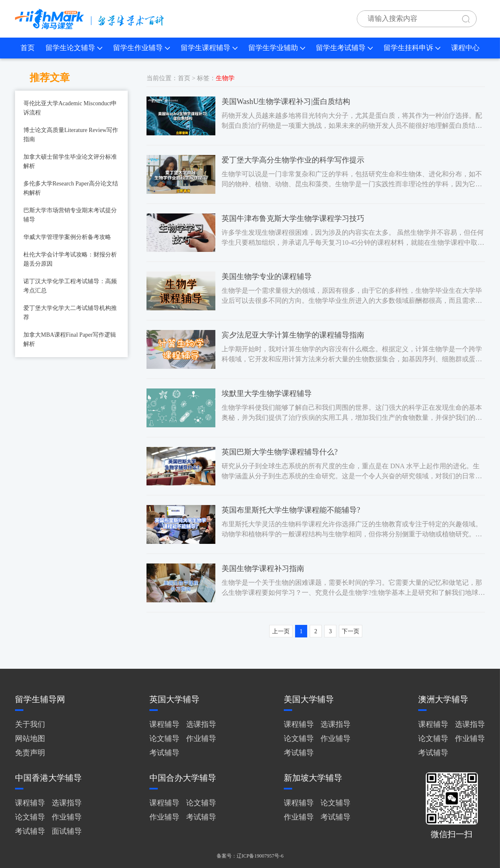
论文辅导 (164, 739)
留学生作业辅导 (141, 48)
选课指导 (201, 724)
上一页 (281, 631)
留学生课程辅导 (209, 48)
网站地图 (30, 739)
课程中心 (465, 48)
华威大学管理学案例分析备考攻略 (67, 237)
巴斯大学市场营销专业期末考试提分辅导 (70, 215)
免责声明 (30, 753)
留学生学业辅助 (277, 48)
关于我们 (30, 724)
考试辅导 (164, 753)
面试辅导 (67, 831)
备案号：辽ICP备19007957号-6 (250, 856)
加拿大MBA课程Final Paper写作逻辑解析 (70, 339)
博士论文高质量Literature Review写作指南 (71, 135)
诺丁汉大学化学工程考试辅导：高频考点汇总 (70, 286)
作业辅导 (201, 739)
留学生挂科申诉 (412, 48)
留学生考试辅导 (344, 48)
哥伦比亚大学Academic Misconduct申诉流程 (70, 108)
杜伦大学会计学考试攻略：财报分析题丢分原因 (70, 259)
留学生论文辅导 (74, 48)
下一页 (351, 631)
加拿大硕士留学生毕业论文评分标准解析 (70, 161)
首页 (28, 48)
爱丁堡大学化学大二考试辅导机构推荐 (70, 313)
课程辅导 (164, 724)
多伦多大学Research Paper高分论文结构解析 (71, 188)
